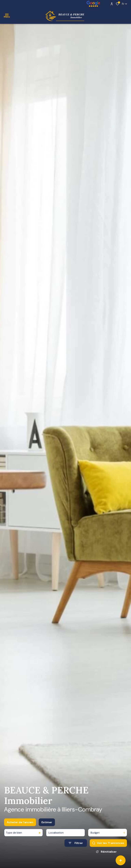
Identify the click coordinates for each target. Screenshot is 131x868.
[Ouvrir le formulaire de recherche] (76, 846)
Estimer (47, 825)
